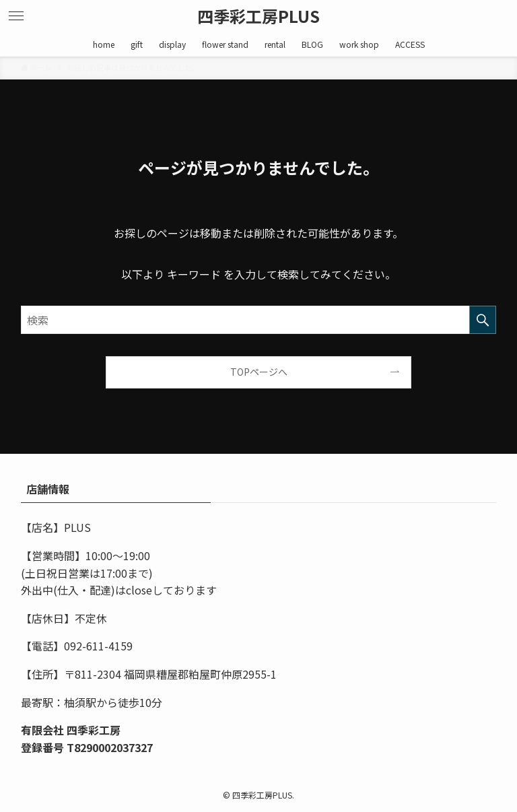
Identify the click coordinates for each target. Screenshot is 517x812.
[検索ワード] (259, 320)
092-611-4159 (98, 646)
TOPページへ (259, 372)
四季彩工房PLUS (258, 16)
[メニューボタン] (16, 16)
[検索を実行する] (483, 320)
